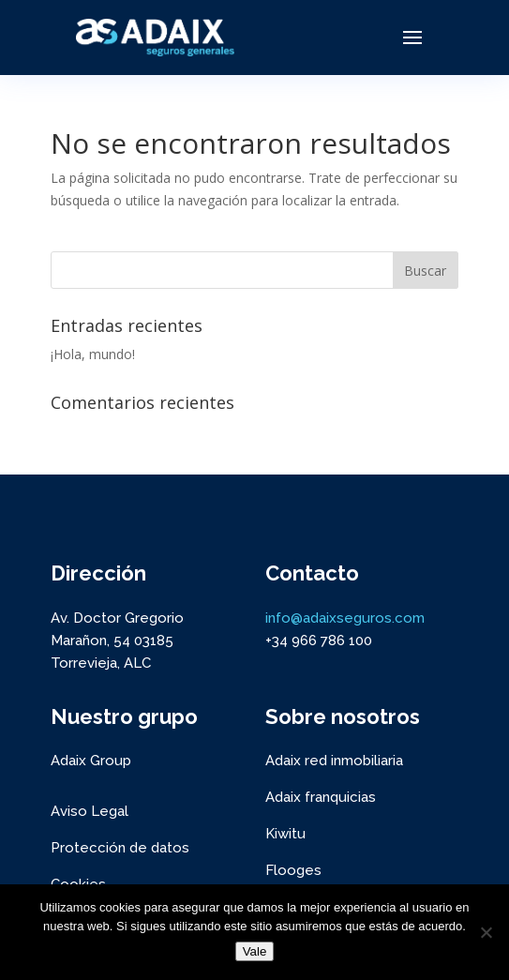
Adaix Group (91, 761)
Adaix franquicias (321, 797)
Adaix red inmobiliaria (334, 761)
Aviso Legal (90, 811)
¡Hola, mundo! (93, 354)
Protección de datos (120, 848)
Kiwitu (285, 834)
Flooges (293, 870)
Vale (255, 951)
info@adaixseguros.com (345, 618)
